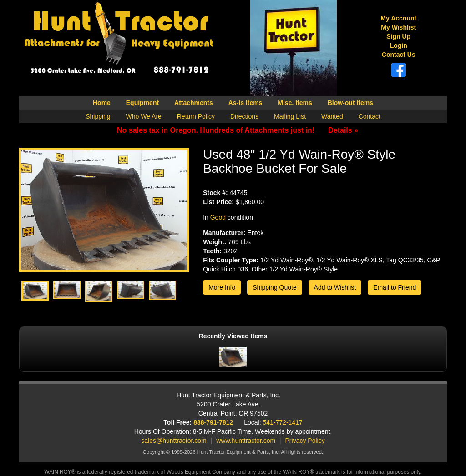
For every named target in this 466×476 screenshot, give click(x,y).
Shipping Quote (275, 287)
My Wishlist (398, 27)
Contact (370, 116)
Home (102, 103)
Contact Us (399, 55)
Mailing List (290, 116)
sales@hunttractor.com (174, 441)
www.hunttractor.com (246, 441)
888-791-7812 (213, 422)
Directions (244, 116)
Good (218, 217)
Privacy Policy (305, 441)
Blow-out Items (350, 103)
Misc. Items (295, 103)
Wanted (332, 116)
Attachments (194, 103)
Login (399, 45)
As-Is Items (246, 103)
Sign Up (398, 36)
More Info (222, 287)
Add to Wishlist (335, 287)
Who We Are (144, 116)
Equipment (142, 103)
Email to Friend (395, 287)
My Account (398, 18)
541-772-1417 (283, 422)
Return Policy (196, 116)
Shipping (98, 116)
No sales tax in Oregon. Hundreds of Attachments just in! (238, 130)
